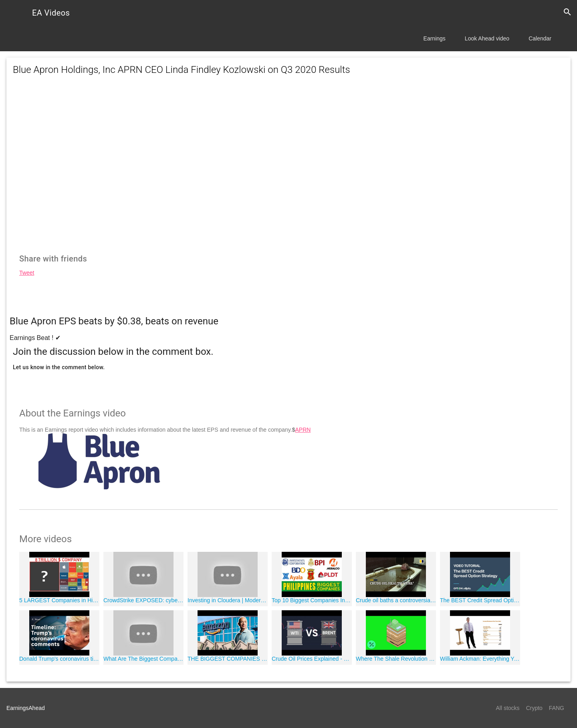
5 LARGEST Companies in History (59, 600)
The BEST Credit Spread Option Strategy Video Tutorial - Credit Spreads (480, 600)
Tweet (27, 273)
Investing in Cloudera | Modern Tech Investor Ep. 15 (228, 600)
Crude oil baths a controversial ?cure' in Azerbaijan (396, 600)
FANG (557, 708)
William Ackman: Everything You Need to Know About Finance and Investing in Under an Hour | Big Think (480, 659)
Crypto (534, 708)
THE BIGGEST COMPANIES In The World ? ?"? (228, 659)
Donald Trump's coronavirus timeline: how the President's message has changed (59, 659)
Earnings (435, 38)
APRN (303, 430)
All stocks (508, 708)
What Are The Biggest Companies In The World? (143, 659)
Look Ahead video (487, 38)
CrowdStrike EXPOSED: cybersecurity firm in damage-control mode (143, 600)
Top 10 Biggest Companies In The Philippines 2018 (312, 600)
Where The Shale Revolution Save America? (396, 659)
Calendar (540, 38)
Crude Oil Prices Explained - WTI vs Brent (312, 659)
